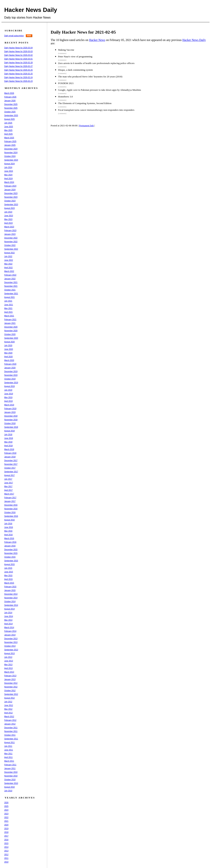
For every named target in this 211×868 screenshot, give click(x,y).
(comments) (62, 53)
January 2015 (10, 590)
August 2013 (9, 653)
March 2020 (9, 360)
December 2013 (11, 639)
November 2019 (11, 375)
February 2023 (10, 230)
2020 (6, 825)
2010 (6, 862)
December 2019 (11, 371)
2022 (6, 817)
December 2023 (11, 193)
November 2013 (11, 642)
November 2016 (11, 509)
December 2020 (11, 327)
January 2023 (10, 234)
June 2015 (9, 572)
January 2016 (10, 546)
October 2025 (10, 112)
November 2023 (11, 197)
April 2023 (8, 223)
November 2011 (11, 731)
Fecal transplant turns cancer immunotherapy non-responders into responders (96, 110)
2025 (6, 806)
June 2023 (9, 216)
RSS (29, 36)
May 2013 (8, 665)
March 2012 (9, 717)
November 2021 (11, 286)
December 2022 (11, 238)
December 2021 (11, 282)
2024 (6, 810)
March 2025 (9, 138)
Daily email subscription (14, 36)
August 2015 (9, 564)
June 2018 (9, 438)
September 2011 (11, 739)
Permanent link (86, 125)
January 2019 (10, 412)
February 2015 (10, 587)
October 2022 (10, 245)
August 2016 (9, 520)
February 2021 (10, 320)
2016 (6, 840)
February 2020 (10, 364)
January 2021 (10, 323)
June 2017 (9, 483)
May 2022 (8, 264)
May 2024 (8, 175)
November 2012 (11, 687)
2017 (6, 836)
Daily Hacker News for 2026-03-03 (18, 51)
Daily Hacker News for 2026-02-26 (18, 70)
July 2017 (8, 479)
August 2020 (9, 342)
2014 (6, 847)
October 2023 (10, 201)
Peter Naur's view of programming (75, 56)
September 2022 (11, 249)
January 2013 (10, 679)
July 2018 (8, 435)
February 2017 (10, 498)
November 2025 (11, 108)
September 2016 (11, 516)
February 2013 (10, 676)
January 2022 (10, 279)
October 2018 (10, 423)
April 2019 (8, 401)
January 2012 (10, 724)
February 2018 (10, 453)
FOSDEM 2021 (66, 83)
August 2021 (9, 297)
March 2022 (9, 271)
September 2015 (11, 561)
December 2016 (11, 505)
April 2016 (8, 535)
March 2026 (9, 93)
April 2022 (8, 268)
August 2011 (9, 743)
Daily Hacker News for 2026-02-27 (18, 66)
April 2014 (8, 624)
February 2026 (10, 97)
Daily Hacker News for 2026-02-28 (18, 63)
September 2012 (11, 694)
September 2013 (11, 650)
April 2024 (8, 179)
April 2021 (8, 312)
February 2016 (10, 542)
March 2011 (9, 761)
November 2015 (11, 553)
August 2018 (9, 431)
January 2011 (10, 768)
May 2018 (8, 442)
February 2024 (10, 186)
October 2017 (10, 468)
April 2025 (8, 134)
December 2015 (11, 550)
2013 (6, 851)
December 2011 (11, 728)
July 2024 (8, 167)
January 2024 (10, 190)
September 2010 (11, 783)
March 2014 (9, 627)
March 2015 (9, 583)
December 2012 (11, 683)
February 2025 (10, 141)
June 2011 (9, 750)
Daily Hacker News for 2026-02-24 (18, 77)
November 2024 (11, 153)
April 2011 (8, 757)
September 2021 (11, 294)
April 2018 (8, 446)
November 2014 (11, 598)
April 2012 (8, 713)
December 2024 (11, 149)
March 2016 (9, 538)
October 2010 (10, 780)
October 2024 (10, 156)
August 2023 (9, 208)
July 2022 (8, 256)
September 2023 (11, 205)
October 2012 (10, 691)
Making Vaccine (66, 50)
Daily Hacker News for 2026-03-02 (18, 55)
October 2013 (10, 646)
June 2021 (9, 305)
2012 (6, 855)
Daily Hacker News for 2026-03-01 (18, 59)
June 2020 (9, 349)
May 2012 (8, 709)
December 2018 (11, 416)
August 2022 (9, 253)
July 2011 (8, 746)
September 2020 (11, 338)
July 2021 (8, 301)
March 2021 (9, 316)
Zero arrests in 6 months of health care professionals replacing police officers (96, 63)
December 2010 (11, 772)
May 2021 (8, 308)
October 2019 (10, 379)
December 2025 (11, 104)
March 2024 (9, 182)
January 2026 (10, 101)
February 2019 (10, 409)
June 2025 (9, 127)
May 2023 (8, 219)
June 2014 (9, 616)
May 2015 (8, 576)
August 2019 (9, 386)
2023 (6, 814)
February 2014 (10, 631)
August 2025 (9, 119)
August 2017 (9, 475)
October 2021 (10, 290)
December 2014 (11, 594)
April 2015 (8, 579)
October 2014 (10, 602)
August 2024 (9, 164)
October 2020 (10, 334)
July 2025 (8, 123)
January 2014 (10, 635)
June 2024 (9, 171)
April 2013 (8, 668)
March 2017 (9, 494)
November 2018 (11, 420)
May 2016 (8, 531)
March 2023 (9, 227)
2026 (6, 803)
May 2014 (8, 620)
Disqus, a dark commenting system (75, 70)
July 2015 (8, 568)
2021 (6, 821)
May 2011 (8, 754)
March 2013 (9, 672)
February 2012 (10, 720)
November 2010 (11, 776)
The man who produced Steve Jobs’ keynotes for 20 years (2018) (90, 77)
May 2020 (8, 353)
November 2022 (11, 242)
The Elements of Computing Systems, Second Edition (85, 103)
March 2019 (9, 405)
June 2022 (9, 260)
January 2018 (10, 457)
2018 (6, 832)
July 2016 (8, 524)
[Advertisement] (120, 143)
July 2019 (8, 390)
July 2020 (8, 346)
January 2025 (10, 145)
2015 (6, 843)
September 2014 (11, 605)
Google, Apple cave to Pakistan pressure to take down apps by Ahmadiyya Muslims (100, 90)
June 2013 (9, 661)
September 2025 (11, 115)
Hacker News (97, 40)
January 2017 (10, 501)
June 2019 (9, 394)
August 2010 (9, 787)
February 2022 (10, 275)
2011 (6, 858)
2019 (6, 829)
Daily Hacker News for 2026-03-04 (18, 48)
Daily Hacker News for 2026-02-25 (18, 74)
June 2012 (9, 705)
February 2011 (10, 765)
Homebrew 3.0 (65, 97)
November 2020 (11, 331)
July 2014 (8, 613)
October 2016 (10, 512)
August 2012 (9, 698)
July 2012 (8, 702)
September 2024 (11, 160)
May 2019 (8, 397)
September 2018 (11, 427)
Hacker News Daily (31, 10)
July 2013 (8, 657)
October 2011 (10, 735)
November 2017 (11, 464)
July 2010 (8, 791)
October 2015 (10, 557)
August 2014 (9, 609)
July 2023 (8, 212)
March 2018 (9, 449)
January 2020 (10, 368)
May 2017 (8, 486)
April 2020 (8, 357)
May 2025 (8, 130)
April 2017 (8, 490)
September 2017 (11, 472)
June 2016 (9, 527)
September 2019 (11, 383)
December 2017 (11, 461)
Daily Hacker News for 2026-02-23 (18, 81)
